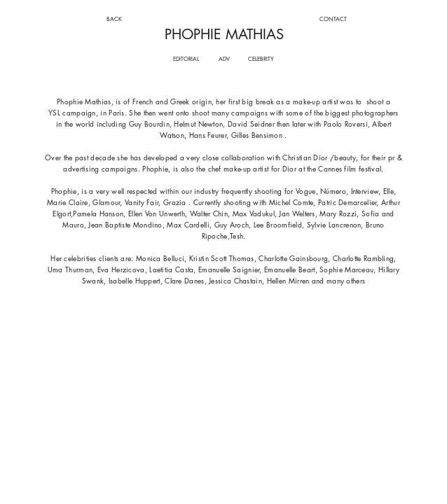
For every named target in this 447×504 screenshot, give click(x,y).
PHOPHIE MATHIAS (224, 34)
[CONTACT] (333, 19)
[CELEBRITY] (262, 59)
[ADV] (225, 59)
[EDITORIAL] (186, 59)
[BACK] (114, 19)
